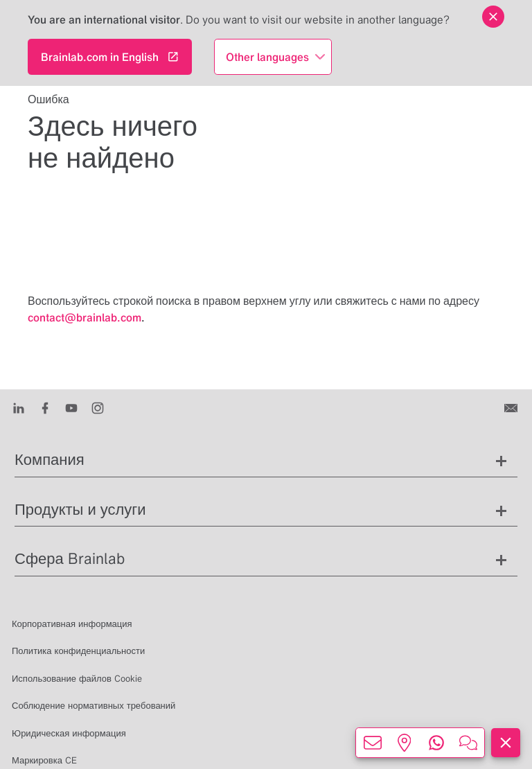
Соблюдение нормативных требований (94, 706)
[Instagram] (98, 407)
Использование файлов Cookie (77, 679)
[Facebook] (45, 407)
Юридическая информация (69, 733)
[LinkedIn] (19, 407)
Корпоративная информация (72, 624)
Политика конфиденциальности (78, 651)
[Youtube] (71, 407)
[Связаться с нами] (512, 407)
